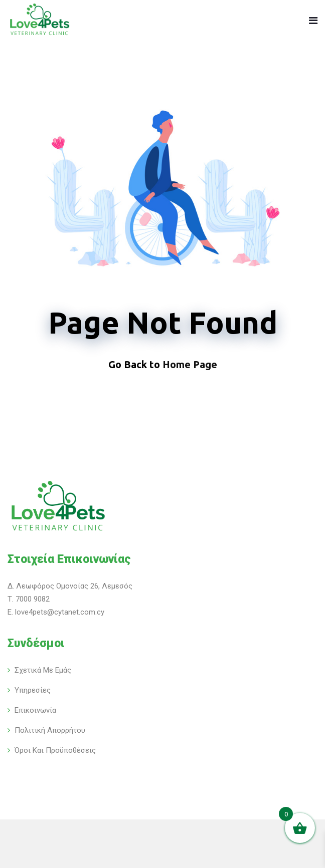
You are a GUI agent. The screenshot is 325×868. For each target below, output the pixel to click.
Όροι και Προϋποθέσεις (55, 750)
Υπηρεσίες (33, 690)
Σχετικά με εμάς (43, 670)
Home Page (190, 364)
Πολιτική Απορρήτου (50, 730)
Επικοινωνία (35, 710)
